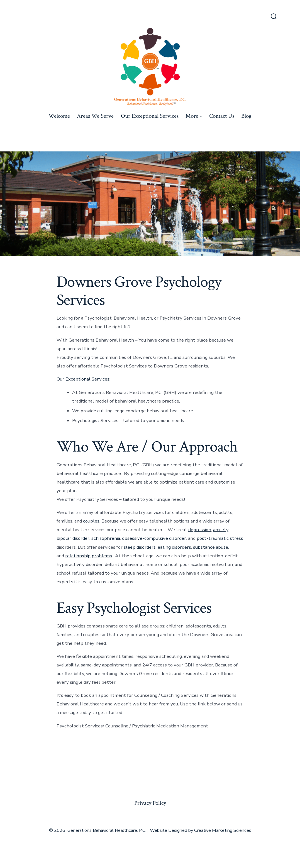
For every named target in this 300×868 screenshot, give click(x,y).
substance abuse (211, 547)
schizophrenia (106, 538)
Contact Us (222, 116)
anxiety (221, 530)
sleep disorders (140, 547)
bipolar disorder (73, 538)
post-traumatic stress (220, 538)
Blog (246, 116)
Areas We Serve (95, 116)
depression (200, 530)
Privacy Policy (150, 803)
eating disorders (174, 547)
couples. (92, 521)
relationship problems (89, 556)
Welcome (59, 116)
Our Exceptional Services (150, 116)
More (194, 116)
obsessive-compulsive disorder (154, 538)
